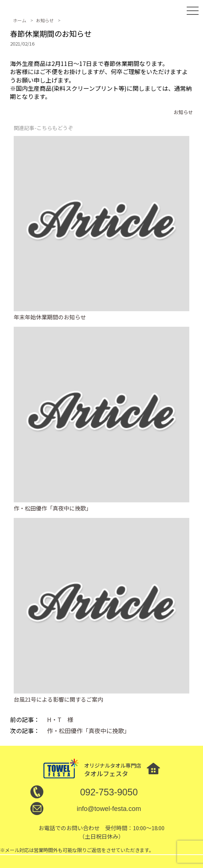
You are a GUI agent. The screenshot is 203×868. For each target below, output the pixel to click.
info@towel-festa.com (109, 809)
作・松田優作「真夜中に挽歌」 (53, 508)
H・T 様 (60, 719)
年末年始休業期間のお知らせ (50, 317)
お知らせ (183, 112)
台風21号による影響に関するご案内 (58, 699)
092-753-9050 (109, 792)
